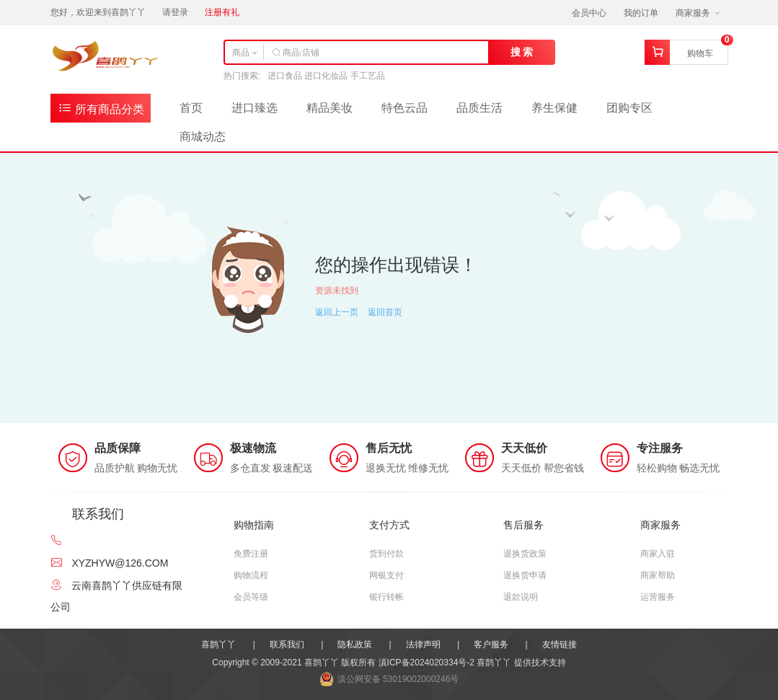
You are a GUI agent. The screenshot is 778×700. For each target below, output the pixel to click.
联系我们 (287, 644)
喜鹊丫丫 (218, 644)
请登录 (175, 12)
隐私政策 (355, 644)
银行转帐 (386, 597)
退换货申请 (525, 575)
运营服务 (658, 597)
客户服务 (491, 644)
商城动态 (203, 137)
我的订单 (641, 13)
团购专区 (629, 108)
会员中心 (589, 13)
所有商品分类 (101, 108)
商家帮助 (658, 575)
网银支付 (386, 575)
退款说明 (521, 597)
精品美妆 (330, 108)
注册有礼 (222, 12)
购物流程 (251, 575)
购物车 (700, 53)
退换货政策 (525, 554)
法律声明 (423, 644)
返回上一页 (337, 312)
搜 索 (522, 52)
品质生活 (479, 108)
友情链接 (560, 644)
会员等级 (251, 597)
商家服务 (698, 13)
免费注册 (251, 554)
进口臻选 (255, 108)
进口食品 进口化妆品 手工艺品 (326, 76)
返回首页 (385, 312)
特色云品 (405, 108)
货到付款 (386, 554)
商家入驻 (658, 554)
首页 (191, 108)
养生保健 (554, 108)
